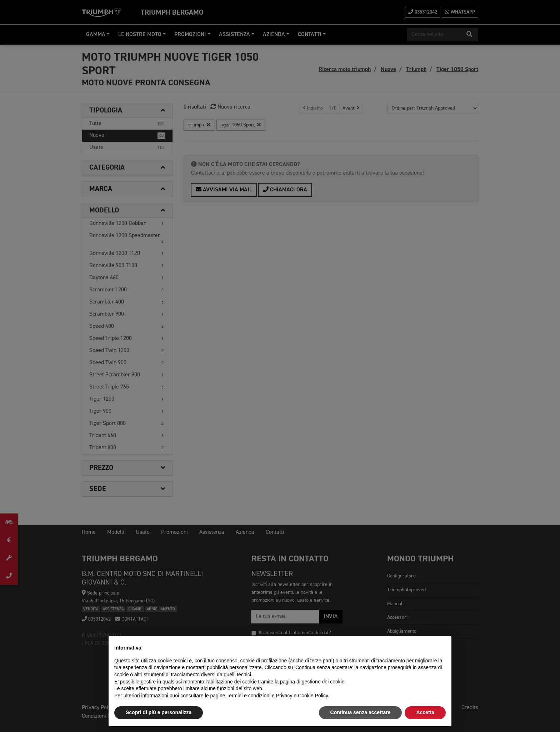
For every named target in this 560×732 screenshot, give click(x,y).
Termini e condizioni (248, 696)
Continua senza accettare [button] (361, 712)
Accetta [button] (425, 712)
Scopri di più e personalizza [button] (159, 712)
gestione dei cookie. (324, 682)
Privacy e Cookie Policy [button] (302, 696)
